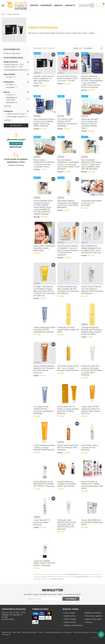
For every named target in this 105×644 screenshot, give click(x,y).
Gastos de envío (70, 622)
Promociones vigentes (93, 616)
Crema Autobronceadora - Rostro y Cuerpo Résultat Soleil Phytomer (44, 447)
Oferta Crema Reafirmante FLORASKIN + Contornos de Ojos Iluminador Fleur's (44, 163)
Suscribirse (71, 599)
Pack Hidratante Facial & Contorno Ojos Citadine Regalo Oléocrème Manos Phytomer (44, 123)
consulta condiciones (16, 165)
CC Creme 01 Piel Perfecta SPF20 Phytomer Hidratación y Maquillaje (44, 410)
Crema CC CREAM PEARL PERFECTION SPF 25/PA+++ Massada (44, 563)
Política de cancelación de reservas (85, 632)
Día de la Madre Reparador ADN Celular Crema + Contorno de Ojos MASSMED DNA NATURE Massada (91, 164)
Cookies (41, 632)
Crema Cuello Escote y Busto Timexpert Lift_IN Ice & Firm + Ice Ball (68, 78)
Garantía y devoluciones (73, 625)
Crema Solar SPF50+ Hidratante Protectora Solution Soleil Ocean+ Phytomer (91, 410)
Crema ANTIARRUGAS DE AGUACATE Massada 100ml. (92, 522)
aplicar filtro (17, 125)
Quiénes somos (70, 616)
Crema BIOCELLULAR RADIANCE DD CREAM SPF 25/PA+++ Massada (44, 484)
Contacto (89, 622)
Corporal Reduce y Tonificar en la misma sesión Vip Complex (67, 484)
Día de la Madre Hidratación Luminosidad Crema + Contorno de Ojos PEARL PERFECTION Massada (68, 164)
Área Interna (6, 635)
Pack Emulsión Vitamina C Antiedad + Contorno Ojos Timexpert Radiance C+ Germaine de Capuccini (68, 250)
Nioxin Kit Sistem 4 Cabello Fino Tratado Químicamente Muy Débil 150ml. (92, 485)
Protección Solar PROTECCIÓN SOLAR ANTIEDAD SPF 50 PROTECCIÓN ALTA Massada (67, 524)
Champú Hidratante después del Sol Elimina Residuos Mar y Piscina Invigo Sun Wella (91, 331)
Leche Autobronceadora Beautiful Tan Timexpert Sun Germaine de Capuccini (44, 369)
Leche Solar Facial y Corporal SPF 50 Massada (90, 447)
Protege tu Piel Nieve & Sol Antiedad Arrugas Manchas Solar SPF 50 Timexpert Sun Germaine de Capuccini (44, 291)
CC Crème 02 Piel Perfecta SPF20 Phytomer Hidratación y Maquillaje (68, 123)
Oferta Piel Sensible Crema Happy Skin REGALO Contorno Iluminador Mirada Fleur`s (90, 124)
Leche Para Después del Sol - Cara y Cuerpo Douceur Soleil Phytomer (68, 368)
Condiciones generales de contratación (58, 632)
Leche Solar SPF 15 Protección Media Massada (42, 522)
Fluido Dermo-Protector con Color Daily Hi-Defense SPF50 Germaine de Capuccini (92, 290)
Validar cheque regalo (93, 619)
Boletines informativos (93, 613)
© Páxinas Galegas (97, 638)
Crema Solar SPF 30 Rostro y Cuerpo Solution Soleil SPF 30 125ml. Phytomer (68, 410)
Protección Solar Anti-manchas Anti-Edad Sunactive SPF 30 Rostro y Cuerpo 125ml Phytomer (92, 370)
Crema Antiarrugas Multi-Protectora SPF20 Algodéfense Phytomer (45, 330)
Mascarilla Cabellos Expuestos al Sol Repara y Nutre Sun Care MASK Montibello (68, 204)
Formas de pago (70, 619)
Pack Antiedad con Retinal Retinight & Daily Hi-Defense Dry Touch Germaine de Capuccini (91, 249)
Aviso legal (17, 632)
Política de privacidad (29, 632)
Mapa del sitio (7, 632)
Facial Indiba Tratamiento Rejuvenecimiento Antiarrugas (44, 248)
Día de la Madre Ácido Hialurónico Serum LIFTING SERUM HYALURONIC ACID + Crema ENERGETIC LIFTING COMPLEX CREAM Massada (43, 207)
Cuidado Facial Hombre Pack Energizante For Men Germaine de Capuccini (44, 80)
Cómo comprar (69, 613)
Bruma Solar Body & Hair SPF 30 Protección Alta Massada (68, 447)
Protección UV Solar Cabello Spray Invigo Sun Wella (68, 330)
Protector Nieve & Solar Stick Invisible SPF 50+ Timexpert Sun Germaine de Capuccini (68, 290)
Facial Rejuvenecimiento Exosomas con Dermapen (92, 203)
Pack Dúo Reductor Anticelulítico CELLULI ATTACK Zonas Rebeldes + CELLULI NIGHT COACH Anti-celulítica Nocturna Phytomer (92, 82)
